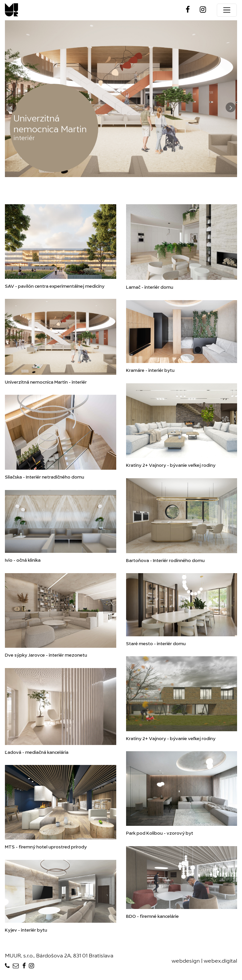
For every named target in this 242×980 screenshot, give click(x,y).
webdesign (186, 961)
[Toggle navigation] (227, 10)
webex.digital (220, 961)
